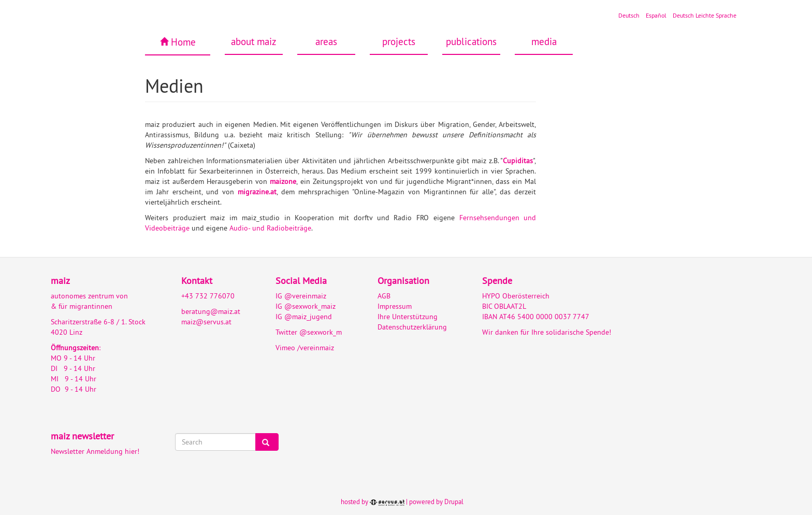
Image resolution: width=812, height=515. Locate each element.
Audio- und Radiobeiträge (270, 228)
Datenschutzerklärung (412, 327)
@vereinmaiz (305, 296)
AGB (384, 296)
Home (183, 42)
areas (326, 41)
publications (471, 41)
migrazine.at (257, 192)
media (544, 41)
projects (399, 41)
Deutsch (629, 15)
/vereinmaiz (315, 348)
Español (656, 15)
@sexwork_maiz (310, 306)
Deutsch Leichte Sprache (705, 15)
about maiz (254, 41)
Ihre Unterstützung (408, 317)
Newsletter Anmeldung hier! (95, 451)
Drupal (454, 502)
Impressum (395, 306)
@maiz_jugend (308, 317)
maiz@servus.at (206, 322)
